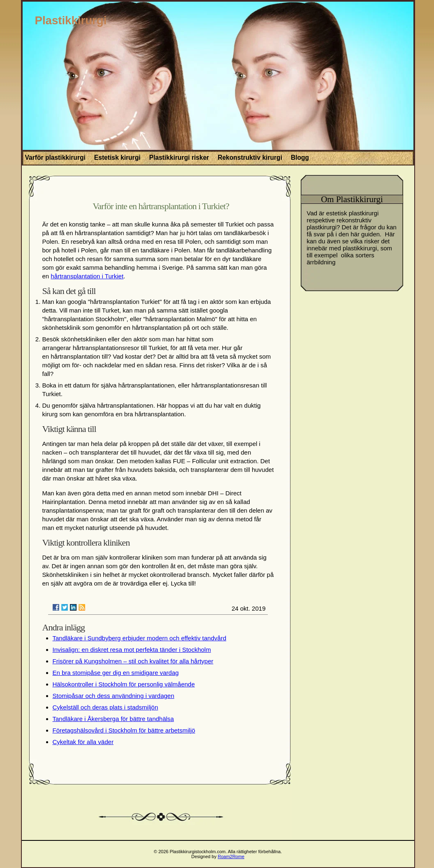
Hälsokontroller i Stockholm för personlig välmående (124, 684)
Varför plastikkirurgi (55, 157)
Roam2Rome (231, 856)
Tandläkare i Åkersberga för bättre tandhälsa (113, 719)
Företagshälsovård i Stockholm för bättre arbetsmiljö (124, 730)
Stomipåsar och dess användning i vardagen (114, 696)
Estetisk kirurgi (117, 157)
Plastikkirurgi (71, 20)
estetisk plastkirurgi (353, 213)
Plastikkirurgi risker (179, 157)
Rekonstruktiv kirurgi (250, 157)
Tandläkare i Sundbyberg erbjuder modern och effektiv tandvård (139, 638)
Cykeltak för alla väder (83, 742)
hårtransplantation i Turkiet (87, 276)
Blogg (300, 157)
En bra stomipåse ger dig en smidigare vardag (116, 673)
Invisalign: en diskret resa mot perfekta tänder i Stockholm (132, 650)
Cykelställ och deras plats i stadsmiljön (106, 707)
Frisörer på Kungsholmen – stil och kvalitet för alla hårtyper (133, 661)
